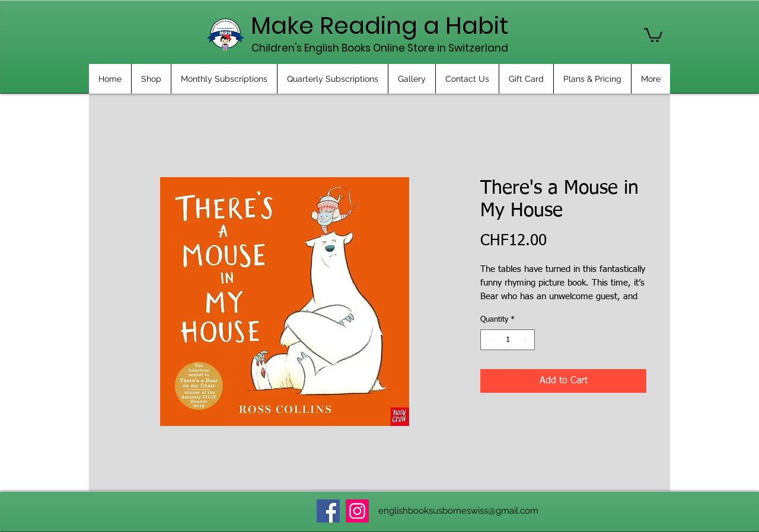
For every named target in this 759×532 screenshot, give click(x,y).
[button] (653, 34)
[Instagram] (357, 511)
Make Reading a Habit (380, 25)
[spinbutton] (508, 340)
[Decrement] (489, 340)
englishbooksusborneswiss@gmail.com (458, 511)
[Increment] (527, 340)
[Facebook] (328, 511)
